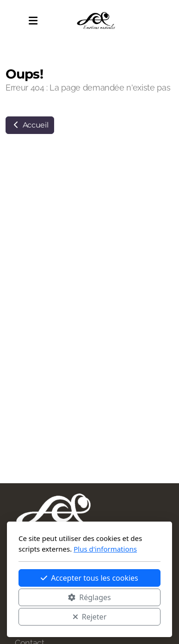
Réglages (89, 597)
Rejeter (90, 617)
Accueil (30, 125)
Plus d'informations (105, 549)
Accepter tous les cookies (89, 578)
